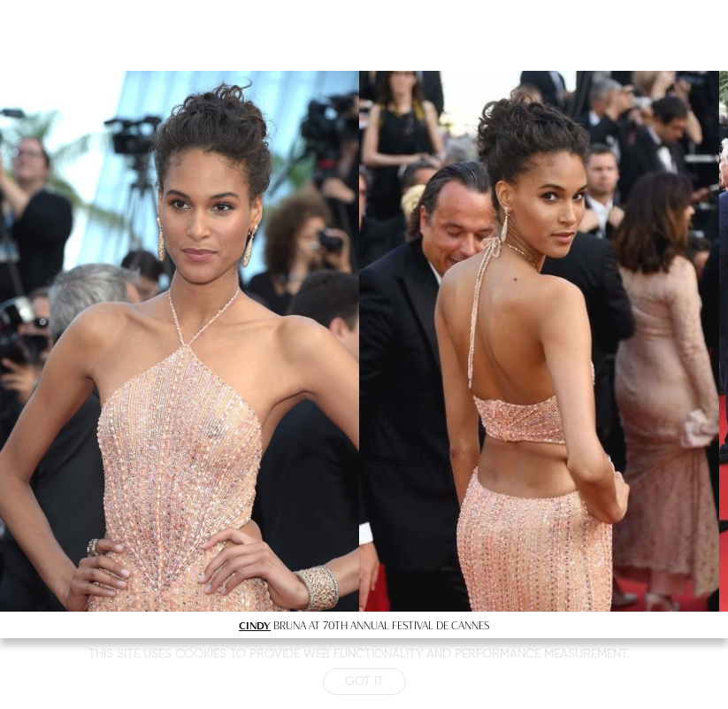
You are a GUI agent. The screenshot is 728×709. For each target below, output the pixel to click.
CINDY (255, 625)
